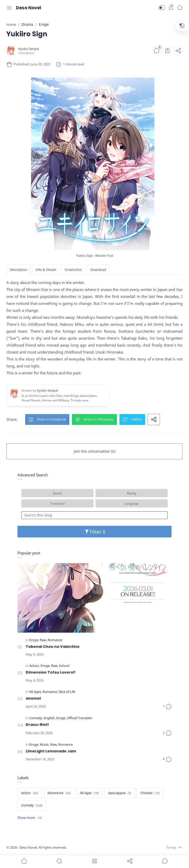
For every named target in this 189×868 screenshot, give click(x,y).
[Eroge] (34, 640)
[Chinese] (150, 793)
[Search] (180, 8)
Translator (58, 503)
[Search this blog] (94, 515)
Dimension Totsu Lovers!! (51, 672)
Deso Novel (29, 8)
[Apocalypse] (120, 793)
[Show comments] (165, 861)
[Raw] (43, 640)
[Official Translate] (79, 718)
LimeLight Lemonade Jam (51, 751)
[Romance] (55, 640)
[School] (64, 666)
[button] (162, 8)
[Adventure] (59, 793)
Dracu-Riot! (37, 725)
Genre (57, 493)
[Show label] (30, 818)
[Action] (35, 666)
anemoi (33, 698)
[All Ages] (36, 692)
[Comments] (157, 51)
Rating (132, 493)
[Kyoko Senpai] (29, 49)
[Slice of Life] (67, 692)
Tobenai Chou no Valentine (53, 647)
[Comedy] (36, 718)
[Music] (45, 745)
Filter (95, 532)
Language (132, 503)
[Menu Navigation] (9, 8)
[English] (50, 718)
